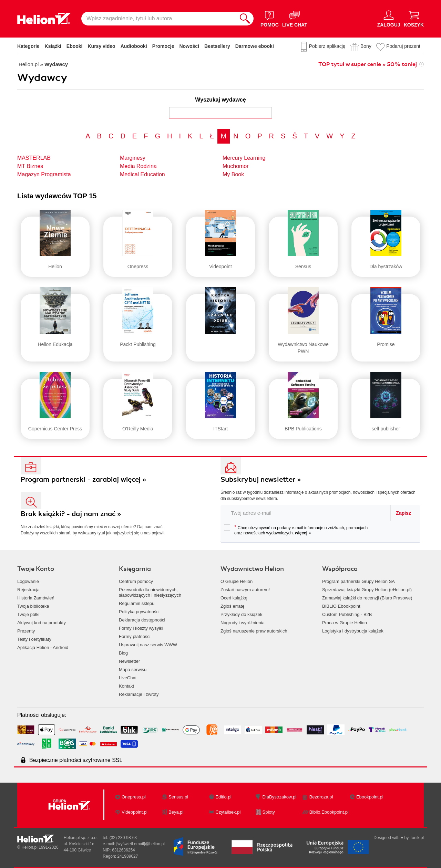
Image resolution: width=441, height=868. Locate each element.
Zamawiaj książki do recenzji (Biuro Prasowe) (367, 598)
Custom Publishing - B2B (347, 614)
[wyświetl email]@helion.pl (141, 844)
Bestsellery (217, 46)
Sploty (269, 812)
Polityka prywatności (139, 612)
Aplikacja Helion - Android (43, 647)
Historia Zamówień (36, 598)
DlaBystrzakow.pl (280, 797)
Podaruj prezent (403, 46)
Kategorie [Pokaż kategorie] (28, 46)
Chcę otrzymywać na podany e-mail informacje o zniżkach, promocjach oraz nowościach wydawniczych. (296, 530)
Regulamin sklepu (137, 603)
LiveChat (128, 678)
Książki (53, 46)
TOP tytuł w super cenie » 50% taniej (368, 64)
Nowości (189, 46)
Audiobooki (134, 46)
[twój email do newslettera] (306, 513)
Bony (366, 46)
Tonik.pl (417, 838)
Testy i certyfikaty (34, 639)
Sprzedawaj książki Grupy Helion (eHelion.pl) (367, 590)
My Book (233, 174)
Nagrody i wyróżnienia (243, 623)
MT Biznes (30, 166)
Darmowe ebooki (255, 46)
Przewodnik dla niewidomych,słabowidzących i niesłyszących (150, 592)
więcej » (303, 533)
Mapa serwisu (133, 670)
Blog (123, 653)
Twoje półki (28, 614)
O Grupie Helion (237, 581)
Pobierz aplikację (327, 46)
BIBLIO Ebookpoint (341, 606)
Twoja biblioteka (33, 606)
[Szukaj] (245, 19)
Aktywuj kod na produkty (42, 623)
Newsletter (129, 661)
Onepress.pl (134, 797)
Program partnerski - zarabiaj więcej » (84, 479)
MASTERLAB (34, 158)
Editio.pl (223, 797)
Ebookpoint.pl (370, 797)
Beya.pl (176, 812)
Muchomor (236, 166)
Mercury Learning (244, 158)
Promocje (163, 46)
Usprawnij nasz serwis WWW (148, 645)
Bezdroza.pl (321, 797)
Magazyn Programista (44, 174)
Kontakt (126, 686)
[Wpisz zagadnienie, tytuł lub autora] (159, 19)
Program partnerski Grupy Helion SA (358, 581)
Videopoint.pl (135, 812)
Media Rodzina (138, 166)
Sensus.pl (178, 797)
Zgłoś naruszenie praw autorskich (254, 631)
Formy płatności (135, 636)
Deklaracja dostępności (142, 620)
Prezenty (26, 631)
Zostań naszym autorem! (245, 590)
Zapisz (403, 513)
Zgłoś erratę (232, 606)
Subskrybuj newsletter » (261, 479)
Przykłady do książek (241, 614)
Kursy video (102, 46)
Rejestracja (28, 590)
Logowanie (28, 581)
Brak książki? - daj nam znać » (71, 514)
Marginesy (133, 158)
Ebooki (75, 46)
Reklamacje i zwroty (139, 694)
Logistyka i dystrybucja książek (353, 631)
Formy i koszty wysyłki (141, 628)
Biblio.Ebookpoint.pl (329, 812)
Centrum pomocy (136, 581)
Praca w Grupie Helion (345, 623)
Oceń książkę (234, 598)
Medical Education (142, 174)
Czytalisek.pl (228, 812)
